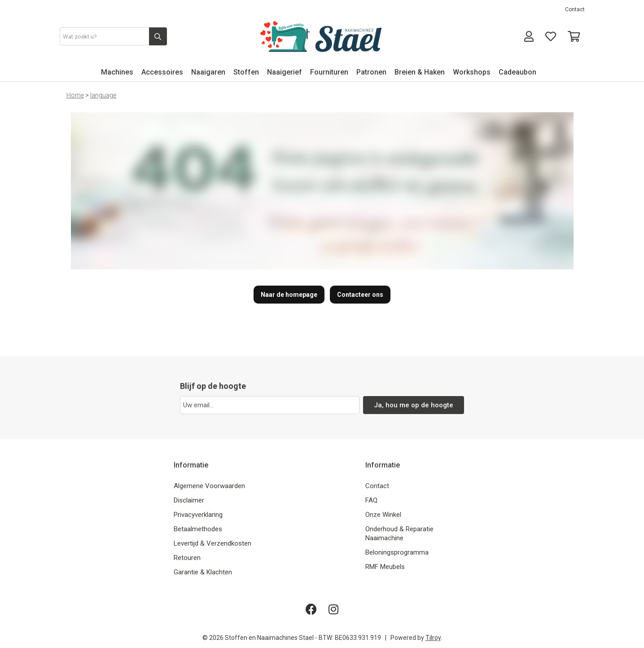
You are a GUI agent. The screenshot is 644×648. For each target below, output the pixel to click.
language (103, 95)
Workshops (472, 72)
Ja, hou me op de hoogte (414, 405)
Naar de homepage (289, 295)
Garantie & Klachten (203, 572)
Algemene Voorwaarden (209, 486)
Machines (117, 72)
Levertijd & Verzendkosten (212, 543)
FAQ (371, 500)
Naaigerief (285, 72)
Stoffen (246, 72)
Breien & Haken (420, 72)
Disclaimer (189, 500)
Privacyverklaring (198, 515)
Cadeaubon (517, 72)
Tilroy (433, 638)
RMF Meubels (385, 567)
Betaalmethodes (198, 529)
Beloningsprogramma (397, 552)
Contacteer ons (360, 295)
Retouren (187, 558)
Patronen (371, 72)
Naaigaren (208, 72)
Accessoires (162, 72)
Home (75, 95)
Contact (575, 9)
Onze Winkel (383, 515)
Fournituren (329, 72)
